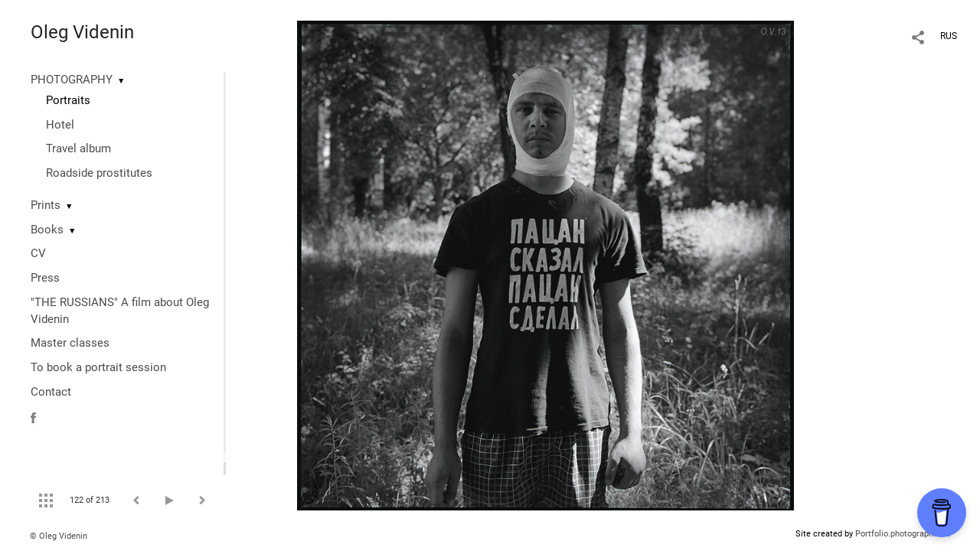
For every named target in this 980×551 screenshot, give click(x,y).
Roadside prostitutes (99, 173)
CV (38, 253)
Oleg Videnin (82, 32)
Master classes (70, 343)
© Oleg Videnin (59, 536)
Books (47, 230)
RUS (949, 36)
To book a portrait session (98, 367)
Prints (46, 205)
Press (45, 278)
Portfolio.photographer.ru (903, 534)
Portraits (68, 100)
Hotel (60, 125)
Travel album (78, 148)
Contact (51, 392)
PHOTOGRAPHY (72, 80)
